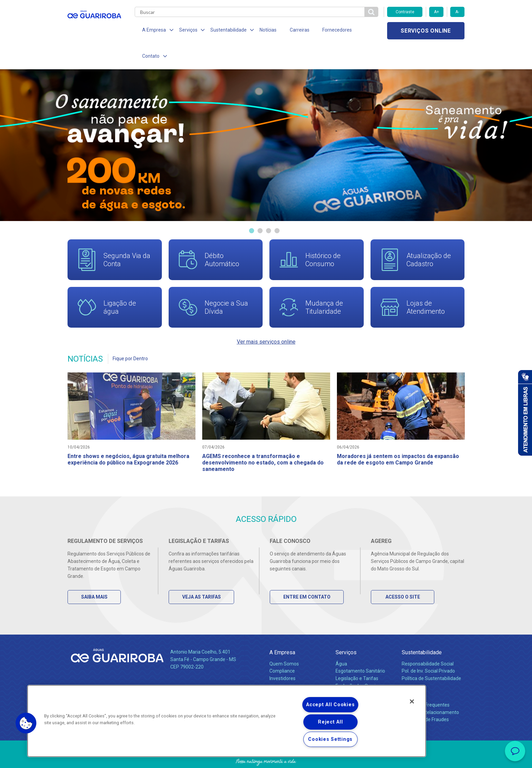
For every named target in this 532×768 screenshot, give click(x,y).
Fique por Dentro (130, 333)
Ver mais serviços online (266, 317)
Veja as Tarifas (202, 573)
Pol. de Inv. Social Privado (428, 647)
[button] (26, 723)
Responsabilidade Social (428, 640)
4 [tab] (277, 206)
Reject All (330, 722)
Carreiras (293, 31)
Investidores (282, 655)
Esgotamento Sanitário (360, 647)
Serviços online (426, 31)
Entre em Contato (307, 573)
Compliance (282, 647)
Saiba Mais (94, 573)
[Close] (412, 701)
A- (457, 12)
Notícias (263, 31)
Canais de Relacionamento (430, 689)
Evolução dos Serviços (359, 662)
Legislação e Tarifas (357, 655)
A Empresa (282, 629)
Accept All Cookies (330, 705)
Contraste (405, 12)
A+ (436, 12)
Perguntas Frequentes (426, 681)
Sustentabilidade (422, 629)
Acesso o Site (403, 573)
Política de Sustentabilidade (431, 655)
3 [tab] (269, 206)
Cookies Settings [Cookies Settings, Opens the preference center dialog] (330, 739)
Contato (411, 670)
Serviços (346, 629)
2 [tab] (260, 206)
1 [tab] (252, 206)
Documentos (349, 670)
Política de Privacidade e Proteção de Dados (266, 758)
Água (341, 640)
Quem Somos (284, 640)
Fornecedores (329, 31)
